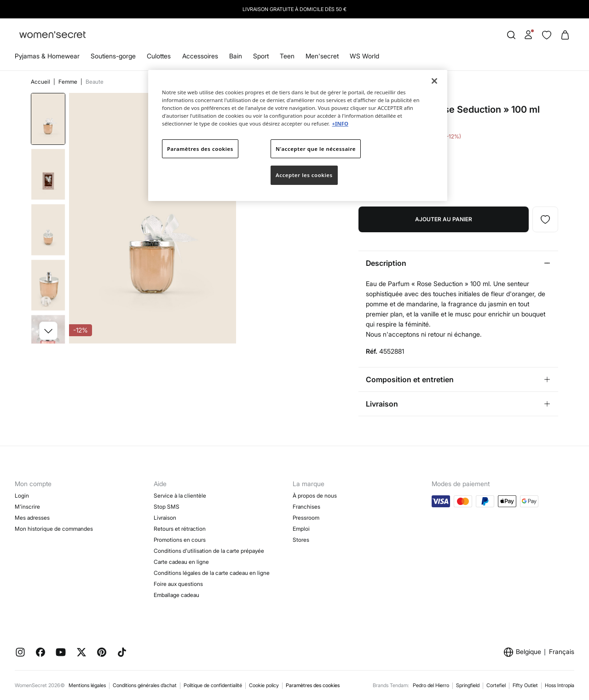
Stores (301, 540)
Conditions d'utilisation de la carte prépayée (209, 551)
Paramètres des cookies (313, 686)
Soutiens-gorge (113, 56)
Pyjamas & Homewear (47, 56)
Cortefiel (496, 685)
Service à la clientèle (180, 496)
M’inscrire (27, 507)
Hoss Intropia (560, 685)
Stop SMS (167, 507)
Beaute (95, 82)
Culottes (159, 56)
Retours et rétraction (180, 529)
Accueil (41, 82)
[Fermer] (434, 81)
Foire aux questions (178, 584)
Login (22, 496)
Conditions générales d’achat (145, 685)
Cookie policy (264, 685)
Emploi (301, 529)
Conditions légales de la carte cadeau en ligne (212, 573)
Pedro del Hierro (431, 685)
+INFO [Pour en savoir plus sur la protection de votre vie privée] (340, 123)
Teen (287, 56)
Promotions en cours (180, 540)
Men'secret (322, 56)
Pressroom (306, 518)
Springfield (468, 685)
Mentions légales (87, 685)
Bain (236, 56)
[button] (48, 331)
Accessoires (200, 56)
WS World (364, 56)
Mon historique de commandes (54, 529)
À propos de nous (315, 496)
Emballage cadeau (176, 595)
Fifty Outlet (525, 685)
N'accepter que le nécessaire (316, 149)
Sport (261, 56)
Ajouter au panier (444, 219)
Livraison (165, 518)
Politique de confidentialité (213, 685)
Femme (69, 82)
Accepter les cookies (304, 175)
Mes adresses (32, 518)
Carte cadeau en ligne (181, 562)
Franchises (306, 507)
